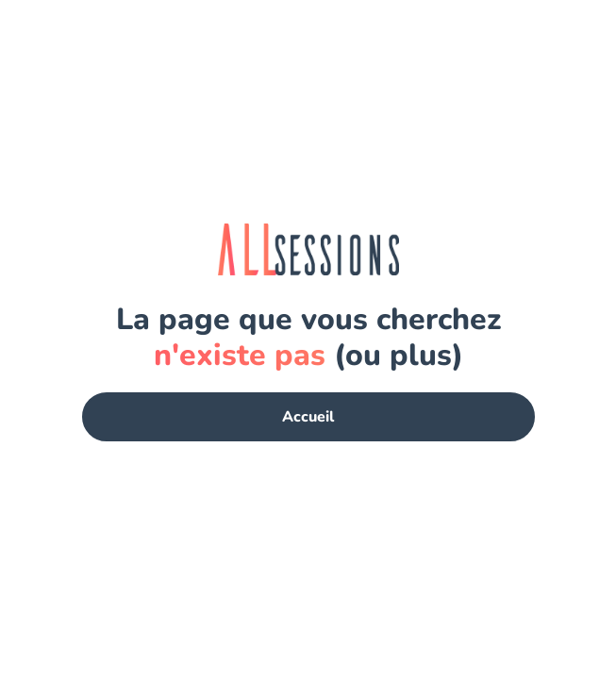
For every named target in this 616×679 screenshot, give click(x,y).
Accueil (308, 417)
